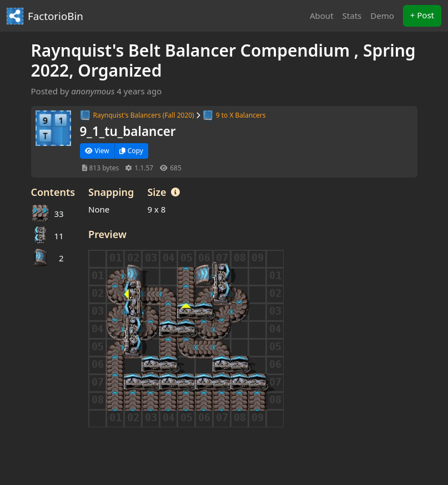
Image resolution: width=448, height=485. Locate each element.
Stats (352, 16)
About (322, 16)
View (97, 151)
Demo (382, 16)
